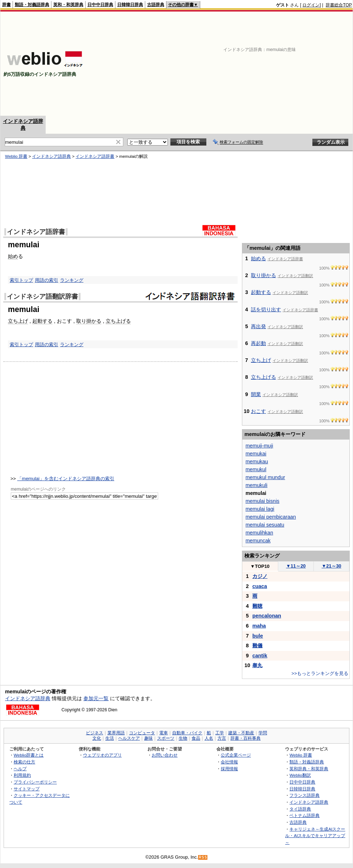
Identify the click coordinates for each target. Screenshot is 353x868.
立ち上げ (18, 321)
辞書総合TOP (339, 5)
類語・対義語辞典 (32, 5)
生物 (183, 738)
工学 (220, 733)
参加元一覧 (96, 698)
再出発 (258, 326)
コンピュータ (142, 733)
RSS (203, 857)
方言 (222, 738)
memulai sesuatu (265, 525)
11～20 (296, 566)
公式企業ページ (236, 755)
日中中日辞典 (100, 5)
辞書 (6, 5)
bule (258, 636)
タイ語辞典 (300, 809)
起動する (42, 321)
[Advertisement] (261, 64)
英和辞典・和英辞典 (309, 769)
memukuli (256, 485)
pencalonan (267, 616)
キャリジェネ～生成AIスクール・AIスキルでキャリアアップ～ (315, 836)
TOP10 (260, 566)
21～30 (332, 566)
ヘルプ (20, 769)
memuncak (258, 541)
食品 (196, 738)
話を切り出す (266, 309)
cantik (260, 656)
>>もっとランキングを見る (320, 673)
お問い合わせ (165, 755)
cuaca (260, 586)
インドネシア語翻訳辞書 (42, 297)
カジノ (260, 576)
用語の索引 (47, 280)
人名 (209, 738)
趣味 (148, 738)
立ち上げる (118, 321)
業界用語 (116, 733)
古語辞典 (156, 5)
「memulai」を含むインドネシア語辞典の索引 (66, 479)
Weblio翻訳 (300, 775)
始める (258, 258)
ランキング (72, 280)
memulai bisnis (262, 501)
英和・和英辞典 (68, 5)
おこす (258, 411)
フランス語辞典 (304, 795)
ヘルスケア (129, 738)
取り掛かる (89, 321)
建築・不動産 (241, 733)
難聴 (257, 606)
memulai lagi (260, 509)
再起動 (258, 343)
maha (259, 626)
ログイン (311, 5)
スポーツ (166, 738)
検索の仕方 (24, 762)
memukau (257, 461)
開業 (256, 394)
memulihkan (259, 533)
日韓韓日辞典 (130, 5)
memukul (256, 469)
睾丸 (257, 665)
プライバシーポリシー (35, 782)
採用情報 (229, 769)
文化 (97, 738)
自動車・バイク (187, 733)
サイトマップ (27, 789)
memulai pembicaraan (271, 517)
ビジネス (95, 733)
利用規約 (22, 775)
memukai (256, 454)
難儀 (257, 646)
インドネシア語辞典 (51, 156)
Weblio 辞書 (16, 156)
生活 (110, 738)
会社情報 (229, 762)
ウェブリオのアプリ (102, 755)
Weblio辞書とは (29, 755)
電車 (164, 733)
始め (13, 256)
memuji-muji (259, 446)
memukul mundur (265, 477)
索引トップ (21, 280)
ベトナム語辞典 (304, 815)
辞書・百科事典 (246, 738)
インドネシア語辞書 (95, 156)
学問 (263, 733)
